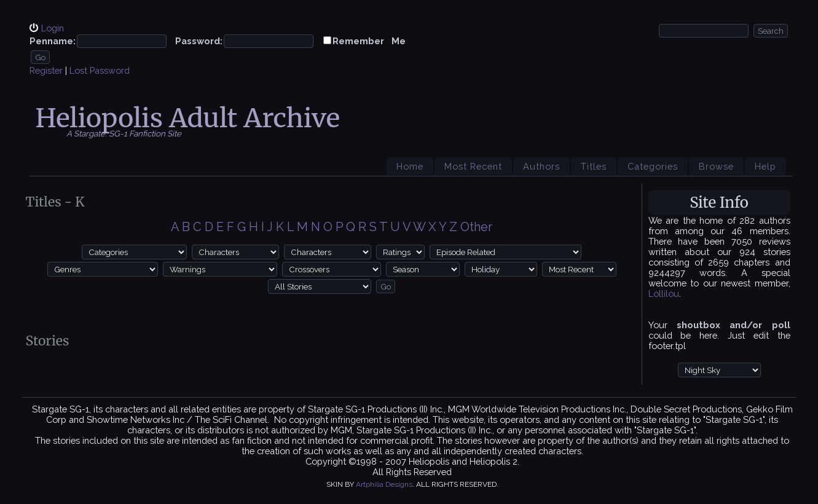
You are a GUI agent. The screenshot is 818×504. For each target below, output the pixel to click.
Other (476, 227)
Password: (199, 41)
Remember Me (369, 41)
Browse (716, 166)
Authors (541, 166)
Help (765, 166)
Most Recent (473, 166)
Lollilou (664, 293)
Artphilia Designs (384, 484)
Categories (653, 166)
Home (410, 166)
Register (46, 70)
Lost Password (100, 70)
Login (53, 28)
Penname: (53, 41)
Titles (594, 166)
